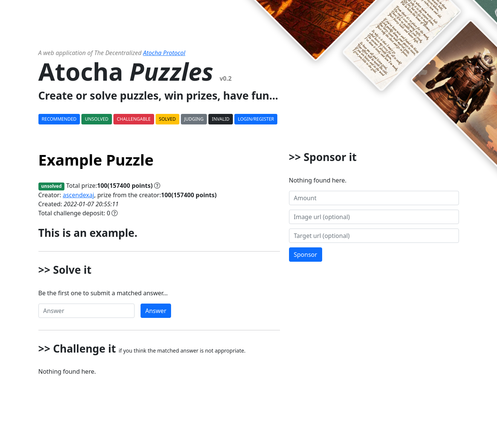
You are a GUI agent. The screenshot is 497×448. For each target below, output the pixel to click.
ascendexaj (78, 195)
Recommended (59, 119)
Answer (156, 311)
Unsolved (97, 119)
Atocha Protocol (164, 53)
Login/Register (256, 119)
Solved (167, 119)
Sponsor (306, 255)
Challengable (134, 119)
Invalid (221, 119)
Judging (194, 119)
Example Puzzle (96, 160)
